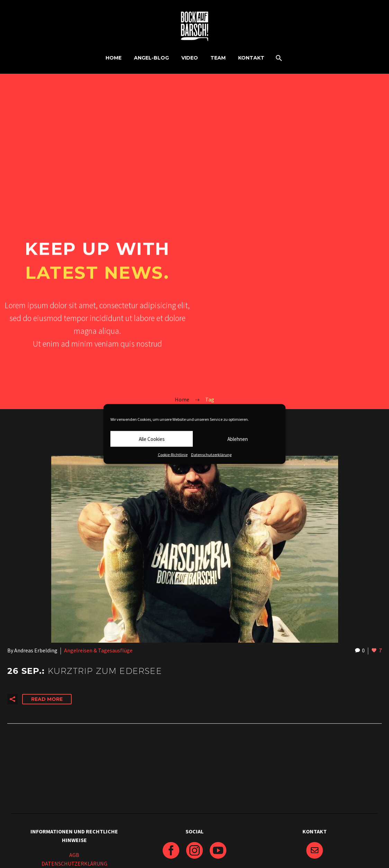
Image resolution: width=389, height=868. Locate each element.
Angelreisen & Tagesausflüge (98, 650)
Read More (47, 699)
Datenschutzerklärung (211, 455)
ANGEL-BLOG (151, 58)
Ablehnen (238, 439)
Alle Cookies (152, 439)
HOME (114, 58)
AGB (74, 855)
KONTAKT (251, 58)
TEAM (218, 58)
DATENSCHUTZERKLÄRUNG (74, 864)
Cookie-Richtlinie (173, 455)
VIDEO (190, 58)
